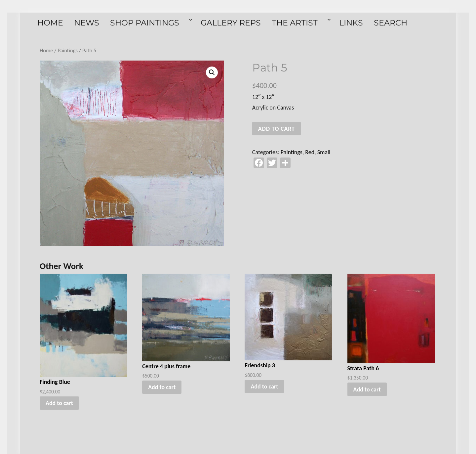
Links (351, 23)
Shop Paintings (145, 23)
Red (310, 152)
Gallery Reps (231, 23)
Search (391, 23)
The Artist (295, 23)
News (87, 23)
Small (324, 152)
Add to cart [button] (59, 403)
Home (50, 23)
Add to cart (277, 129)
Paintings (68, 50)
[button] (212, 72)
